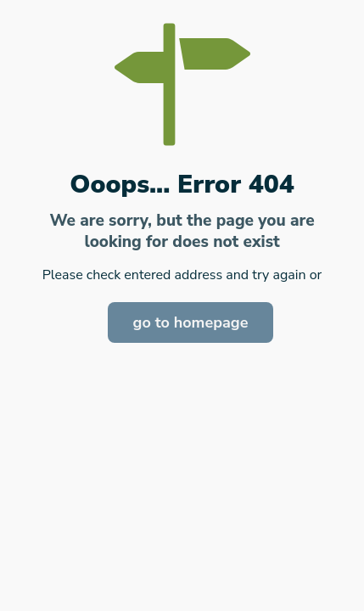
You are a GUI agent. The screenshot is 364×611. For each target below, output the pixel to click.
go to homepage (191, 322)
